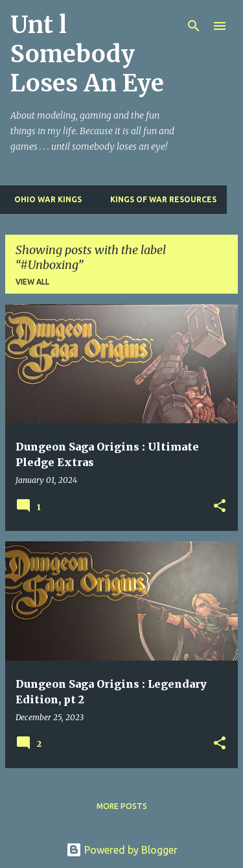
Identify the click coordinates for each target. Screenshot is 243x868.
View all (32, 282)
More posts (122, 806)
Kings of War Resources (159, 199)
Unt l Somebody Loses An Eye (87, 54)
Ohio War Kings (44, 199)
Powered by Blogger (122, 850)
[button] (220, 507)
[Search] (194, 26)
